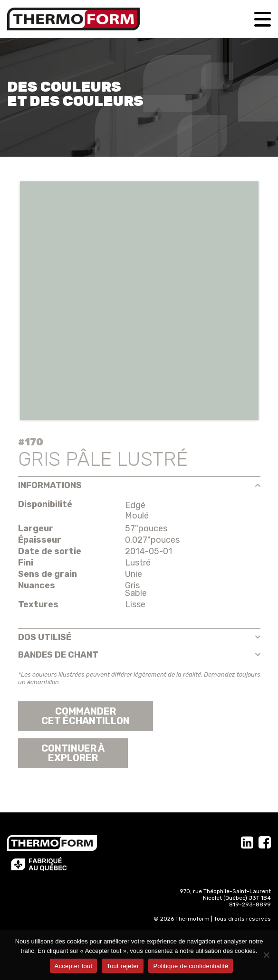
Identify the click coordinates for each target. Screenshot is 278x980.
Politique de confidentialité (191, 966)
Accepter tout (74, 966)
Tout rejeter (123, 966)
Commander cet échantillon (86, 716)
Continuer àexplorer (73, 753)
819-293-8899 (250, 905)
